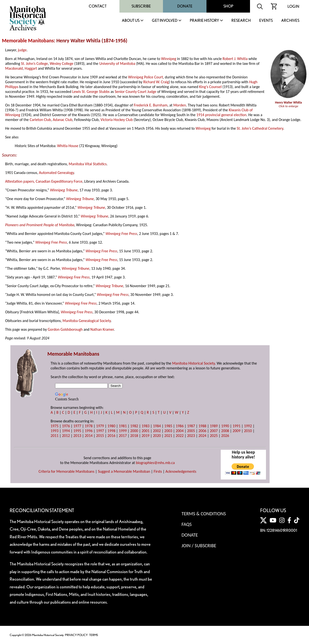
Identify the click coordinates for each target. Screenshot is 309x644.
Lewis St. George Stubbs (91, 92)
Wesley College (62, 64)
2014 (88, 436)
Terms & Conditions (204, 514)
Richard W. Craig (156, 82)
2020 (157, 436)
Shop (228, 6)
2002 (157, 431)
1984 (157, 426)
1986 (180, 426)
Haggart (31, 68)
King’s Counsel (210, 87)
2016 (111, 436)
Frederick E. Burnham (151, 105)
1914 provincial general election (221, 115)
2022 (180, 436)
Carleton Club (40, 120)
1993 (54, 431)
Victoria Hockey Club (117, 120)
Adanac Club (63, 120)
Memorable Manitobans (28, 41)
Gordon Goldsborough (65, 329)
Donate (185, 6)
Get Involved (165, 21)
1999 (123, 431)
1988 (202, 426)
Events (266, 21)
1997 (100, 431)
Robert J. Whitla (235, 59)
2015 (100, 436)
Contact (98, 6)
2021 (168, 436)
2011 (54, 436)
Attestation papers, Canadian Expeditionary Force (44, 181)
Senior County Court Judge (135, 92)
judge (22, 50)
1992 (248, 426)
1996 (88, 431)
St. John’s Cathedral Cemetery (260, 128)
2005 (191, 431)
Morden (180, 105)
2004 (180, 431)
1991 (236, 426)
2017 (123, 436)
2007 (214, 431)
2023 (191, 436)
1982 (134, 426)
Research (241, 21)
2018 (134, 436)
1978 (88, 426)
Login (293, 6)
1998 (111, 431)
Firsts (158, 471)
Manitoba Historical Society (194, 363)
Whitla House (68, 146)
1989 (214, 426)
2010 (248, 431)
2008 (225, 431)
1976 (66, 426)
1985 (168, 426)
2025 (214, 436)
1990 (225, 426)
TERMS (94, 635)
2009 (236, 431)
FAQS (187, 524)
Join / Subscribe (199, 546)
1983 (146, 426)
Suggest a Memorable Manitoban (124, 471)
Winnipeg (169, 59)
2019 (146, 436)
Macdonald (14, 68)
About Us (131, 21)
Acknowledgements (181, 471)
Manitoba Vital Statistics (88, 164)
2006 (202, 431)
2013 (77, 436)
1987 (191, 426)
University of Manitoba (117, 64)
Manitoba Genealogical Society (87, 321)
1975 (54, 426)
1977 (77, 426)
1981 (123, 426)
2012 (66, 436)
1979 (100, 426)
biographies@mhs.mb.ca (155, 463)
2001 (146, 431)
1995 (77, 431)
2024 (202, 436)
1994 (66, 431)
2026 (225, 436)
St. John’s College (34, 64)
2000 (134, 431)
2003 (168, 431)
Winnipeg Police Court (146, 77)
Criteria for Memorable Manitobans (66, 471)
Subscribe (141, 6)
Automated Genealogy (56, 173)
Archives (290, 21)
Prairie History (204, 21)
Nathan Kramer (102, 329)
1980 (111, 426)
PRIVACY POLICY (76, 635)
